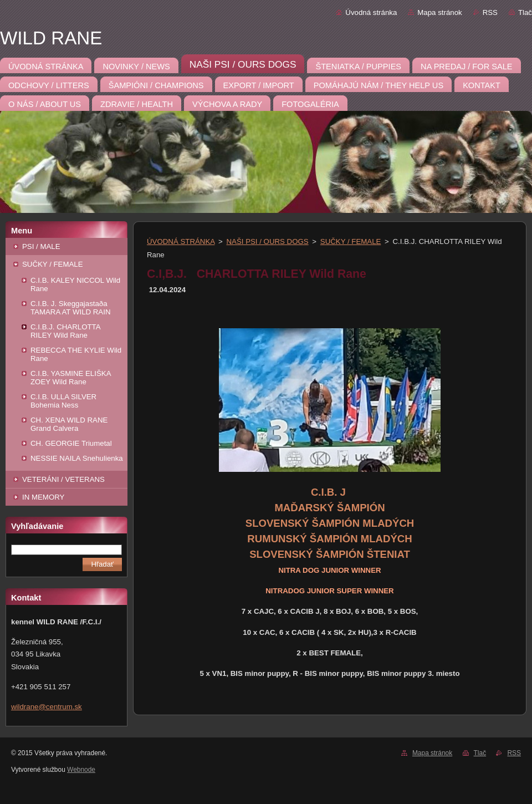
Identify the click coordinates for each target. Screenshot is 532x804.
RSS (490, 12)
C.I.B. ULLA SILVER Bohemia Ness (63, 401)
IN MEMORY (43, 497)
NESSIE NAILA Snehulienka (77, 458)
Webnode (81, 770)
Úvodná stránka (371, 12)
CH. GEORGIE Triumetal (71, 443)
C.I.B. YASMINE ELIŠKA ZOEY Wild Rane (71, 378)
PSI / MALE (41, 246)
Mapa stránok (439, 12)
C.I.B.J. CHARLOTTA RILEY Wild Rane (65, 331)
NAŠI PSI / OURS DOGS (268, 241)
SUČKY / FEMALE (53, 264)
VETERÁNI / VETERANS (63, 479)
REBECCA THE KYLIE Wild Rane (76, 354)
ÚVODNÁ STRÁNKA (181, 241)
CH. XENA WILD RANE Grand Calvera (69, 424)
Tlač (525, 12)
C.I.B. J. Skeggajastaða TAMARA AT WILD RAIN (70, 308)
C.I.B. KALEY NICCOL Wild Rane (75, 284)
